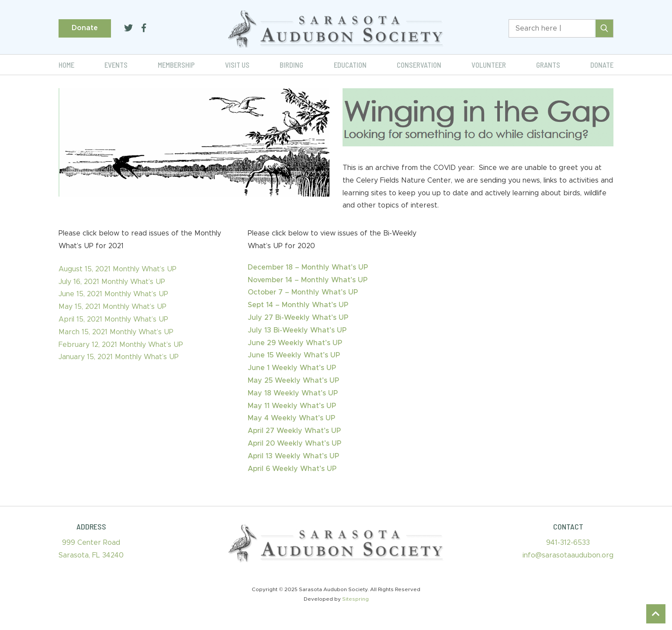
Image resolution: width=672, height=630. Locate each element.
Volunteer (489, 65)
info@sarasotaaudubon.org (568, 555)
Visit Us (237, 65)
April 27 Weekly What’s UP (294, 431)
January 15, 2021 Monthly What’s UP (119, 357)
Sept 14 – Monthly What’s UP (298, 305)
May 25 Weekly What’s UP (293, 381)
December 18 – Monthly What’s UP (308, 267)
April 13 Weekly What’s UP (293, 456)
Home (66, 65)
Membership (176, 65)
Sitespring (355, 599)
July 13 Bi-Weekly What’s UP (297, 330)
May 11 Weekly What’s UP (292, 406)
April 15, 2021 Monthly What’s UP (113, 319)
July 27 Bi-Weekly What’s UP (298, 318)
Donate (85, 28)
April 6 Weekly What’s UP (292, 469)
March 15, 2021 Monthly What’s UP (116, 332)
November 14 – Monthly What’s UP (308, 280)
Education (350, 65)
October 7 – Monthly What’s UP (303, 292)
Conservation (419, 65)
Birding (291, 65)
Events (116, 65)
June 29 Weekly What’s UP (295, 343)
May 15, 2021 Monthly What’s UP (113, 307)
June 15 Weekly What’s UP (294, 355)
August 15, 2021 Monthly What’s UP (118, 269)
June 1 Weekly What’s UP (292, 368)
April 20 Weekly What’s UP (294, 443)
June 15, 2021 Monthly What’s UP (113, 294)
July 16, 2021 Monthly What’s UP (112, 282)
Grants (548, 65)
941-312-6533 (568, 543)
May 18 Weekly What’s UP (293, 393)
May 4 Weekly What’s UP (291, 418)
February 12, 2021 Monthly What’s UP (121, 345)
